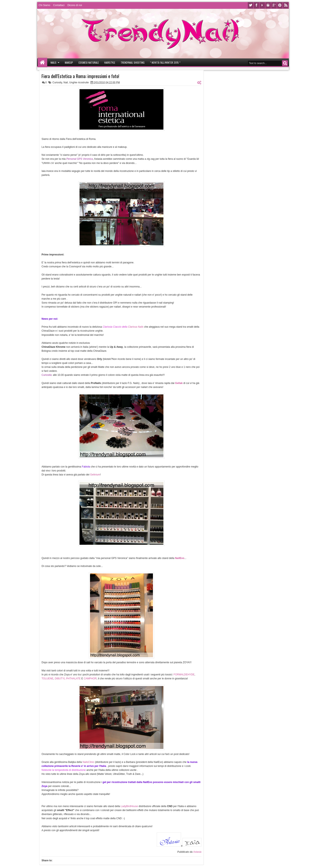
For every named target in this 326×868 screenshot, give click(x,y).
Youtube (262, 5)
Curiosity (57, 82)
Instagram (268, 5)
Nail (66, 82)
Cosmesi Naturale (89, 62)
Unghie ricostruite (79, 82)
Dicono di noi (75, 5)
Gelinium (95, 475)
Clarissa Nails (136, 327)
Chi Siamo (44, 5)
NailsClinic (88, 762)
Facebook (256, 5)
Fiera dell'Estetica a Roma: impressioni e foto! (80, 76)
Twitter (250, 5)
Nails (53, 62)
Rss (286, 5)
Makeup (69, 62)
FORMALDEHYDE (184, 675)
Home (42, 62)
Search (285, 63)
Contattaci (59, 5)
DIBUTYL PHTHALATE (68, 679)
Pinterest (280, 5)
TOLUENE (47, 679)
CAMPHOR (90, 679)
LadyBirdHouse (129, 806)
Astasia (197, 852)
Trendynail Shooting (133, 62)
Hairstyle (110, 62)
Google (274, 5)
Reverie (76, 766)
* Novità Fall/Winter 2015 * (165, 62)
